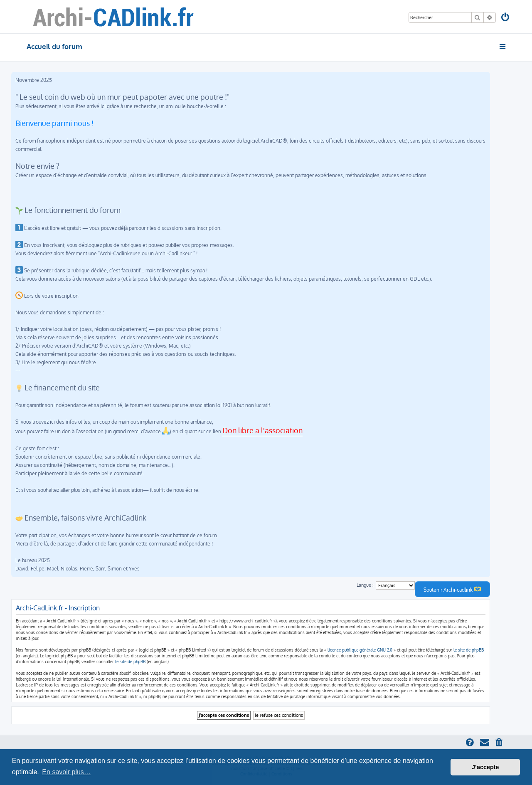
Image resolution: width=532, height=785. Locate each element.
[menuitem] (506, 18)
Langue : (365, 585)
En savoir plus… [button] (66, 772)
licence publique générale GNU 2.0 (360, 650)
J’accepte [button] (485, 767)
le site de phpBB (469, 650)
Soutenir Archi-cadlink (452, 589)
